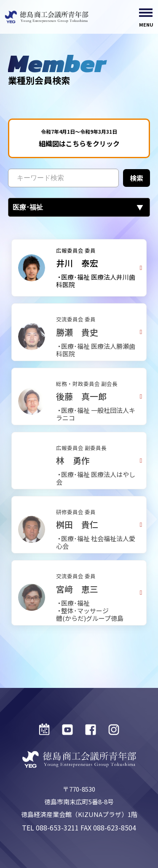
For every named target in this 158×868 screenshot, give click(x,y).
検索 (137, 180)
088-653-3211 (57, 828)
